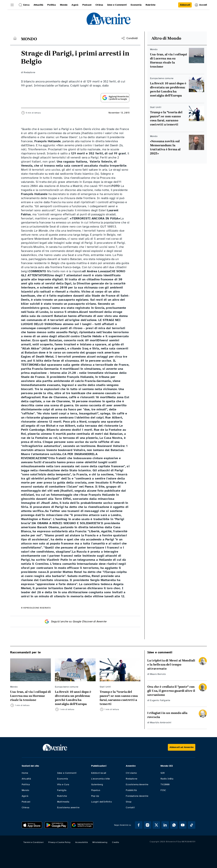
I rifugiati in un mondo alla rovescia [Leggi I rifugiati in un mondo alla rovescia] (167, 715)
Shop (129, 802)
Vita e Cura (63, 784)
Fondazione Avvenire (137, 796)
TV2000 (165, 784)
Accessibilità (82, 842)
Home (25, 773)
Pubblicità (131, 790)
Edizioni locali (99, 773)
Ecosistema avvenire (68, 807)
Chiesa (25, 807)
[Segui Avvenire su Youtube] (183, 825)
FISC (163, 790)
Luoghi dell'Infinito (102, 802)
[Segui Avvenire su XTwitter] (156, 825)
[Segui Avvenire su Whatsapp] (174, 825)
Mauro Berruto (158, 674)
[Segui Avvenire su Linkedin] (165, 825)
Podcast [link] (87, 5)
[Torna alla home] (15, 38)
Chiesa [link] (99, 5)
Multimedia (63, 802)
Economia (62, 779)
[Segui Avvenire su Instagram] (147, 825)
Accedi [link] (201, 5)
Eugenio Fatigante (160, 700)
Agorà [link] (75, 5)
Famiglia (62, 790)
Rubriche (62, 796)
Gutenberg (97, 784)
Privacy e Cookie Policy (59, 842)
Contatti (130, 807)
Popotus (96, 790)
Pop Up (95, 796)
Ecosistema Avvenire (137, 784)
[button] (12, 5)
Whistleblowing (100, 842)
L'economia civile (101, 779)
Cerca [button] (24, 5)
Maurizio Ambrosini (161, 722)
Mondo (25, 790)
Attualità (26, 779)
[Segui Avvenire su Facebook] (139, 825)
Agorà (25, 796)
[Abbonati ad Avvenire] (182, 747)
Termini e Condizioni (33, 842)
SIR (162, 773)
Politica (26, 784)
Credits (116, 842)
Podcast (26, 802)
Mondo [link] (64, 5)
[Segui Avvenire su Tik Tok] (192, 825)
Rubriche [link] (151, 5)
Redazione (29, 72)
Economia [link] (136, 5)
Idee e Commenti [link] (117, 5)
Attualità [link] (38, 5)
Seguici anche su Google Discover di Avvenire (75, 621)
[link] (185, 5)
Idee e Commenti (67, 773)
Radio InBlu (167, 779)
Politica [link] (52, 5)
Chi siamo (131, 773)
